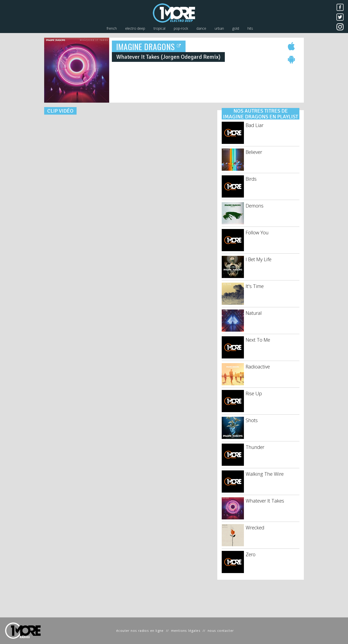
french (112, 28)
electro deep (135, 28)
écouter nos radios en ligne (140, 631)
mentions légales (186, 631)
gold (236, 28)
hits (250, 28)
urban (219, 28)
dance (201, 28)
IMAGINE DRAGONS (149, 46)
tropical (159, 28)
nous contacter (221, 631)
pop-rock (181, 28)
